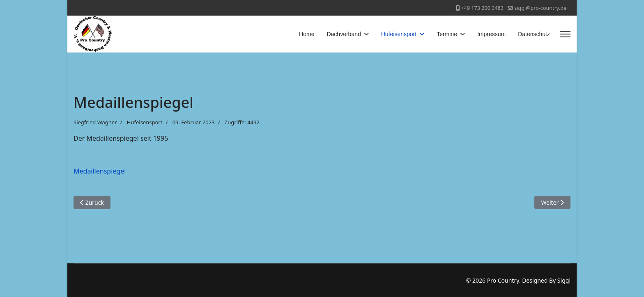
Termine (447, 34)
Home (307, 34)
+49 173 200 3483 (482, 8)
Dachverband (344, 34)
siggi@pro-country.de (540, 8)
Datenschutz (534, 34)
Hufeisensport (399, 34)
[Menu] (565, 34)
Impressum (491, 34)
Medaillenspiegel (100, 171)
